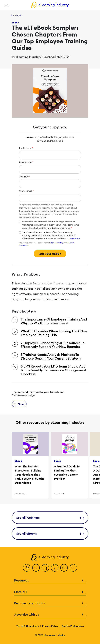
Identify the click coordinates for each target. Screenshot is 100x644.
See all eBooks (50, 533)
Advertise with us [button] (50, 615)
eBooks (19, 15)
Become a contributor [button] (50, 603)
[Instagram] (73, 568)
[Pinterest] (64, 568)
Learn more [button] (74, 239)
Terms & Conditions (27, 626)
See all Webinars (50, 518)
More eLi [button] (50, 592)
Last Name (26, 162)
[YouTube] (55, 568)
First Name (26, 148)
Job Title (25, 177)
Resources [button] (50, 581)
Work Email (26, 191)
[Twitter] (36, 568)
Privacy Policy (57, 243)
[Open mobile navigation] (5, 5)
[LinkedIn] (45, 568)
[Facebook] (27, 568)
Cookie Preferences (73, 626)
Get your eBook (50, 254)
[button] (19, 404)
